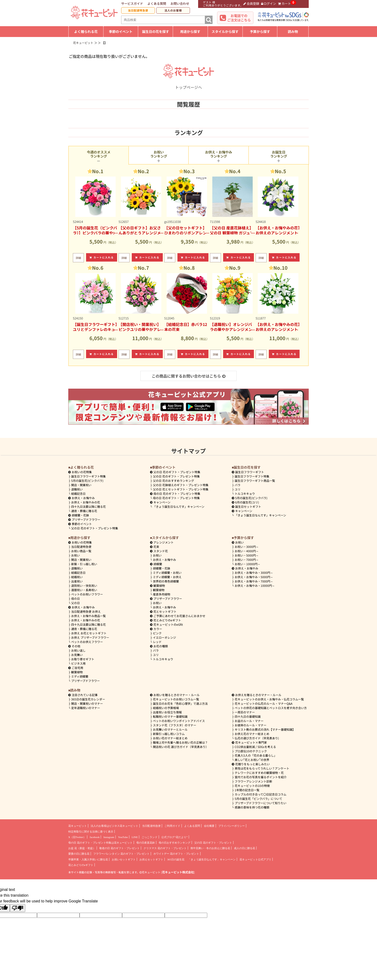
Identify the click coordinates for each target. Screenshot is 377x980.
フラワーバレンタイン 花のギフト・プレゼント (121, 854)
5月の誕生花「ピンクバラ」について (258, 799)
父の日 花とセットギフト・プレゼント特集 (181, 489)
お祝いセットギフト (124, 859)
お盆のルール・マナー (249, 721)
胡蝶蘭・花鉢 (79, 515)
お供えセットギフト (151, 859)
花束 (155, 547)
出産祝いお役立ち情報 (167, 712)
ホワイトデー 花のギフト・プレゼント (176, 854)
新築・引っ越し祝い (84, 564)
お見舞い (77, 655)
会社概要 (209, 826)
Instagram (109, 837)
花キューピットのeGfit (167, 624)
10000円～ (248, 564)
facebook (95, 837)
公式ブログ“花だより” (174, 837)
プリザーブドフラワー (84, 519)
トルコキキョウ (245, 493)
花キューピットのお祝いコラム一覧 (176, 699)
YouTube (123, 837)
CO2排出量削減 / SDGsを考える (255, 747)
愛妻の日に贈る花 (79, 854)
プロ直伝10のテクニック (251, 751)
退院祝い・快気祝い (84, 585)
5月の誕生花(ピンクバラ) (87, 481)
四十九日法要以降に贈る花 (88, 506)
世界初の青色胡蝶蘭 (166, 581)
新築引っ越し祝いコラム (169, 734)
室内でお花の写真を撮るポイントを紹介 (261, 777)
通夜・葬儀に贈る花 (84, 511)
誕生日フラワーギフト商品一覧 (255, 481)
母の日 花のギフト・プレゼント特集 (176, 498)
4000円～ (247, 551)
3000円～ (247, 547)
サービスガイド (132, 3)
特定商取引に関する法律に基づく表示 (91, 832)
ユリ (238, 489)
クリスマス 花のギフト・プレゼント (165, 848)
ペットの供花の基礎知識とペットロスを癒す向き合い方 (271, 708)
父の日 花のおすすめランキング (173, 481)
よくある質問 (157, 3)
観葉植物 (77, 672)
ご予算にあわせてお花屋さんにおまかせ (178, 616)
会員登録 (251, 3)
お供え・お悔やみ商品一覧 (88, 616)
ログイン (269, 3)
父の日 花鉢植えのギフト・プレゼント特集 (181, 485)
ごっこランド (150, 837)
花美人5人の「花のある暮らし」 (256, 755)
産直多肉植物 (162, 594)
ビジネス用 (78, 663)
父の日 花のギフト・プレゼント (213, 843)
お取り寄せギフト (83, 659)
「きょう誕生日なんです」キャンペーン (179, 506)
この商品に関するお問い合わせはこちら (189, 376)
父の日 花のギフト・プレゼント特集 (95, 528)
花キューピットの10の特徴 (252, 786)
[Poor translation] (18, 908)
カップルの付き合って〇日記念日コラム (261, 794)
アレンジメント (162, 542)
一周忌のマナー (245, 712)
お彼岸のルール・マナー (251, 725)
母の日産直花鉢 (146, 843)
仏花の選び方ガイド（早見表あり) (257, 738)
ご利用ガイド (172, 826)
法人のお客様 (173, 10)
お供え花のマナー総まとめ (252, 734)
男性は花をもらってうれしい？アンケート (262, 768)
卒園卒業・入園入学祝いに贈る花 (88, 859)
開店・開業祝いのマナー (87, 703)
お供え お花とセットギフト (89, 633)
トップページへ (188, 84)
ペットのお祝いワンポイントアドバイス (179, 721)
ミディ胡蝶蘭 (80, 676)
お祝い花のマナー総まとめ (170, 738)
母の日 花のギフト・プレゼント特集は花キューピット (100, 843)
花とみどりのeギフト (166, 620)
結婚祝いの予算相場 (166, 708)
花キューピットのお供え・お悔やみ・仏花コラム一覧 (269, 699)
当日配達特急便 (138, 10)
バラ (238, 485)
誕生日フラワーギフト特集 (88, 476)
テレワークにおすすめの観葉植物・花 (259, 773)
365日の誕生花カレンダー (88, 699)
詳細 (78, 258)
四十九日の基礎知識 (248, 716)
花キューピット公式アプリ (255, 859)
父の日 (75, 603)
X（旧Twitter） (77, 837)
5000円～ (247, 555)
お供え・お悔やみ (83, 498)
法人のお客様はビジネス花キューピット (114, 826)
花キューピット (78, 826)
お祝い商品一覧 (81, 551)
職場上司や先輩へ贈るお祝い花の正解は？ (180, 742)
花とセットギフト (163, 611)
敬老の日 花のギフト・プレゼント (119, 848)
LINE (135, 837)
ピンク (157, 633)
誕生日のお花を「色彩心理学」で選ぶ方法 (180, 703)
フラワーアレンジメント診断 (253, 781)
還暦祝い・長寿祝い (84, 590)
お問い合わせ (180, 3)
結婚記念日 (78, 493)
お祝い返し (78, 650)
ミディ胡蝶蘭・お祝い (167, 573)
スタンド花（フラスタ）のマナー (175, 725)
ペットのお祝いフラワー (87, 594)
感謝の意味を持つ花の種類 (252, 807)
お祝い (75, 555)
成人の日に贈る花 (245, 848)
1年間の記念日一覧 (247, 790)
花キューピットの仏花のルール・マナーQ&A (264, 703)
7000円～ (247, 560)
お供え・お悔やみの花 (86, 502)
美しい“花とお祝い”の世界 (252, 760)
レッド (157, 642)
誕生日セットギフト (246, 506)
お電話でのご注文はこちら (239, 18)
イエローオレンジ (164, 637)
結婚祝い (77, 577)
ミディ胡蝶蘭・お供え (167, 577)
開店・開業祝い (81, 485)
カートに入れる (102, 257)
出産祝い (77, 581)
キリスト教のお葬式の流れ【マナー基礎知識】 (265, 729)
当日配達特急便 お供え (86, 611)
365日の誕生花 (176, 859)
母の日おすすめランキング (175, 843)
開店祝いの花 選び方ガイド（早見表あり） (181, 747)
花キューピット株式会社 (178, 872)
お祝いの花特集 (82, 472)
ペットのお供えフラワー (87, 642)
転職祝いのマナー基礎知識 (170, 716)
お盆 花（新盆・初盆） (82, 848)
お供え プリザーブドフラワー (90, 637)
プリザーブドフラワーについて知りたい (261, 803)
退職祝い (77, 489)
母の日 (75, 598)
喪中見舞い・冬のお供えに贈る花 (210, 848)
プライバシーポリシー (232, 826)
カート (284, 3)
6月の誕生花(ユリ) (245, 502)
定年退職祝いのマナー (86, 708)
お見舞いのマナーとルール (170, 729)
